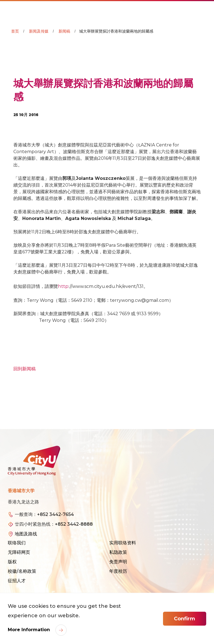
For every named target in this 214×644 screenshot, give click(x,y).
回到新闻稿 (25, 369)
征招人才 (17, 581)
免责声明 (118, 562)
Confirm (184, 619)
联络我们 (17, 543)
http (63, 286)
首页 (15, 31)
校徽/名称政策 (22, 571)
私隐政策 (118, 552)
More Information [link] (30, 630)
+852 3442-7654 (55, 514)
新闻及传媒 (39, 31)
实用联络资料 (123, 543)
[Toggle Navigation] (204, 10)
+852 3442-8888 (74, 524)
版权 (12, 562)
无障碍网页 (19, 552)
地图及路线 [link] (26, 534)
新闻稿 (64, 31)
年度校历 (118, 571)
